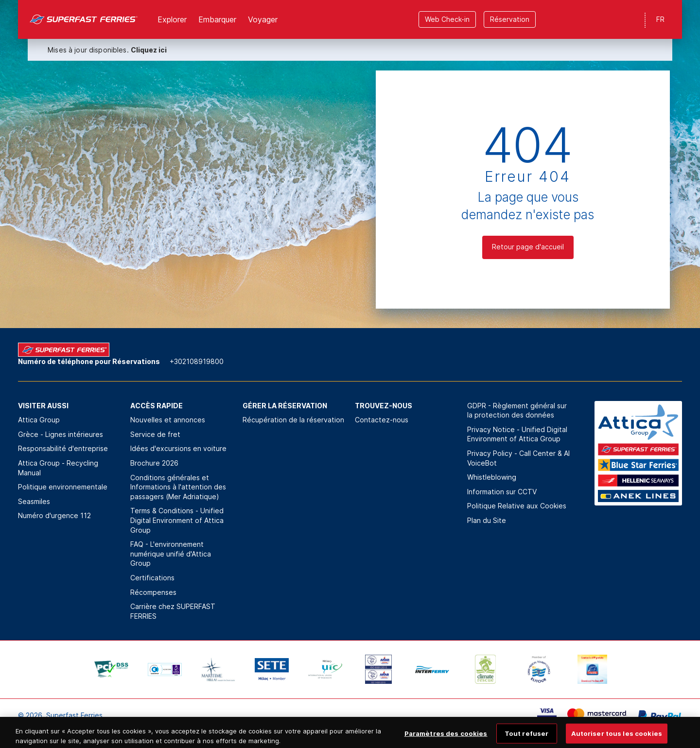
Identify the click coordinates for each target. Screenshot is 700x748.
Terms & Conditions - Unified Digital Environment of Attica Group (177, 520)
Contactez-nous (382, 420)
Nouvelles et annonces (168, 420)
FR (660, 19)
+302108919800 (197, 361)
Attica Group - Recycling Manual (58, 468)
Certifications (152, 578)
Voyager (263, 19)
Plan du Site (487, 520)
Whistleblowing (492, 477)
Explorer (172, 19)
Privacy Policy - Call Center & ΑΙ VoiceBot (518, 458)
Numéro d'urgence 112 (54, 515)
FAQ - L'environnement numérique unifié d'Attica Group (171, 554)
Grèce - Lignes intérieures (61, 434)
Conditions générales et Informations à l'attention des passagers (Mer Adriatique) (178, 487)
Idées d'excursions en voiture (178, 448)
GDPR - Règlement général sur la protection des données (517, 410)
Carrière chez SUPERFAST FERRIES (173, 611)
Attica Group (39, 420)
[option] (111, 669)
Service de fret (155, 434)
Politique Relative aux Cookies (517, 506)
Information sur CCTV (502, 492)
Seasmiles (34, 501)
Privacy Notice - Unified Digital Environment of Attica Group (517, 434)
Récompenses (153, 592)
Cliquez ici (149, 50)
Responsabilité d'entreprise (63, 448)
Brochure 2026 (154, 463)
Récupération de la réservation (293, 420)
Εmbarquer (217, 19)
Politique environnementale (63, 487)
